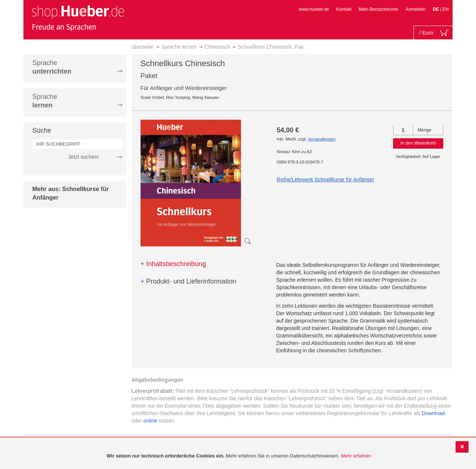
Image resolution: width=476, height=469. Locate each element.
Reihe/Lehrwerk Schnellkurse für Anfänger (325, 179)
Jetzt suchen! (83, 157)
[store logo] (78, 18)
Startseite (143, 47)
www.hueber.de (314, 9)
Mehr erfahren (356, 456)
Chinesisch (217, 47)
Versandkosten (322, 139)
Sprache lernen (179, 47)
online (150, 421)
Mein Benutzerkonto (378, 9)
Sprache (52, 67)
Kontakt (344, 9)
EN (446, 9)
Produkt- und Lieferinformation (189, 281)
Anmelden (415, 9)
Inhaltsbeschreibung (173, 264)
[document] (239, 456)
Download (433, 413)
